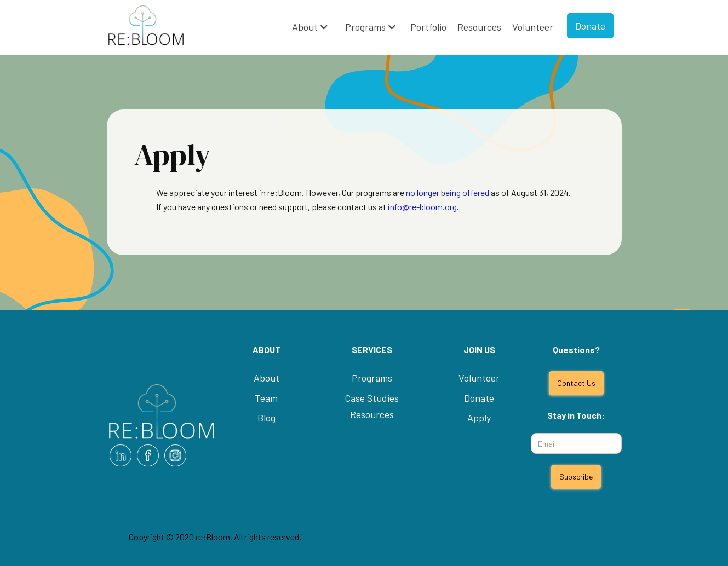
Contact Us (576, 383)
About (305, 27)
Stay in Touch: (576, 415)
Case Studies (372, 398)
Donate (590, 26)
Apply (479, 418)
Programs (365, 27)
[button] (310, 27)
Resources (479, 27)
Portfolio (428, 27)
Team (266, 398)
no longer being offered (448, 192)
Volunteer (533, 27)
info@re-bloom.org (422, 207)
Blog (266, 418)
